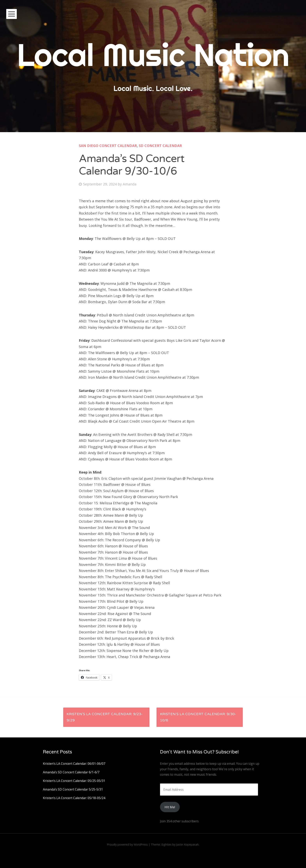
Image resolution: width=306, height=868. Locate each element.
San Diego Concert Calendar (108, 146)
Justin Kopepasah (187, 844)
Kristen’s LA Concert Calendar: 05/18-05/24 (74, 798)
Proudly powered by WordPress (127, 844)
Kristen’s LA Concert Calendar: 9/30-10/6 (198, 717)
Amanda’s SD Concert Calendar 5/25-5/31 (73, 789)
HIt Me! (170, 807)
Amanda (130, 184)
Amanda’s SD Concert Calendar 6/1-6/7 (71, 772)
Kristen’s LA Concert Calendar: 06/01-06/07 (74, 764)
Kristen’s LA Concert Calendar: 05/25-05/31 (74, 781)
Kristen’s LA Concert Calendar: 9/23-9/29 (105, 717)
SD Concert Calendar (160, 146)
